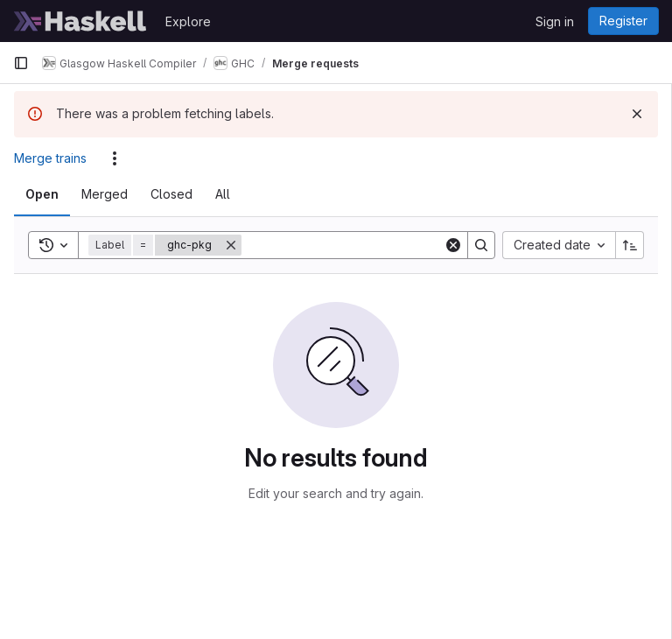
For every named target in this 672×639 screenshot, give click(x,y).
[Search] (350, 245)
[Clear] (453, 245)
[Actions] (115, 158)
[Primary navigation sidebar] (21, 63)
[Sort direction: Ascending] (630, 245)
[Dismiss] (637, 114)
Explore (188, 21)
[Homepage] (80, 21)
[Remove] (231, 245)
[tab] (42, 194)
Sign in (555, 21)
